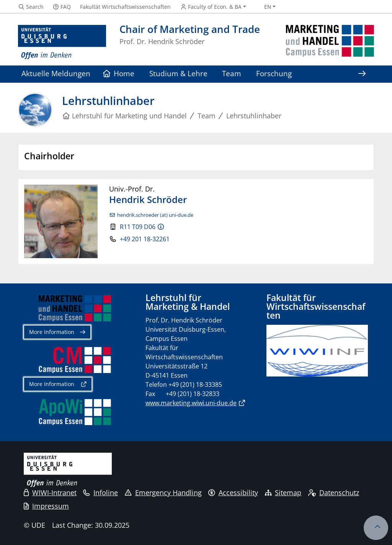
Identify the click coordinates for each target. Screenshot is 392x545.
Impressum (46, 506)
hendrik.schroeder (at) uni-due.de (155, 215)
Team (232, 73)
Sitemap (283, 493)
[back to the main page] (330, 42)
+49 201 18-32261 (145, 239)
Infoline (100, 493)
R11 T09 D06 (138, 227)
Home (119, 73)
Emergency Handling (163, 493)
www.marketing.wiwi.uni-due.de (191, 403)
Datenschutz (334, 493)
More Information (52, 332)
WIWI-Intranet (50, 493)
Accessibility (233, 493)
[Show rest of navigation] (362, 74)
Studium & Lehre (178, 73)
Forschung (274, 73)
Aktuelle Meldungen (56, 73)
